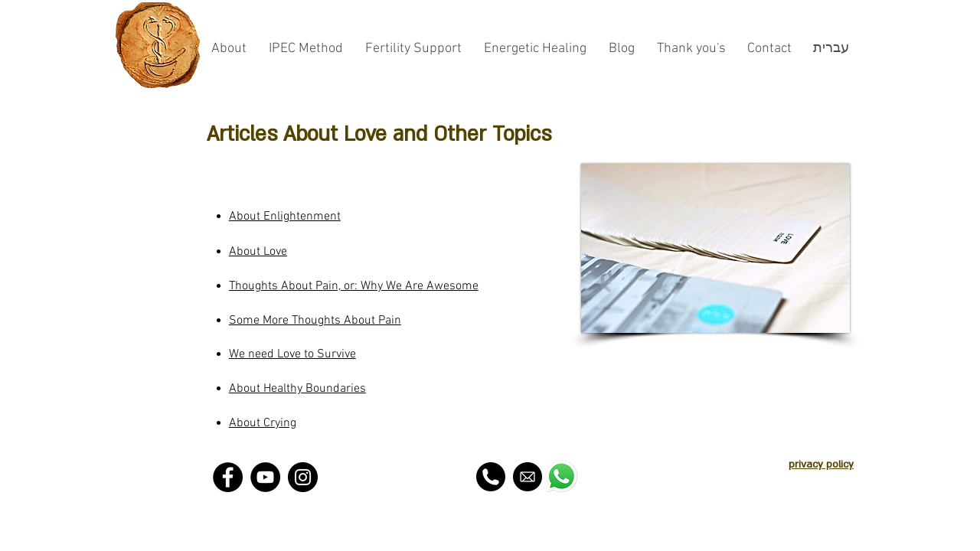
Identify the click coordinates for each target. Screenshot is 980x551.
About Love (258, 252)
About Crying (263, 423)
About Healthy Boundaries (297, 389)
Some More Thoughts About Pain (315, 321)
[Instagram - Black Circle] (303, 477)
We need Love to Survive (292, 354)
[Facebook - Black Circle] (228, 477)
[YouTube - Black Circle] (265, 477)
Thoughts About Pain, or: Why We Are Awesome (354, 286)
